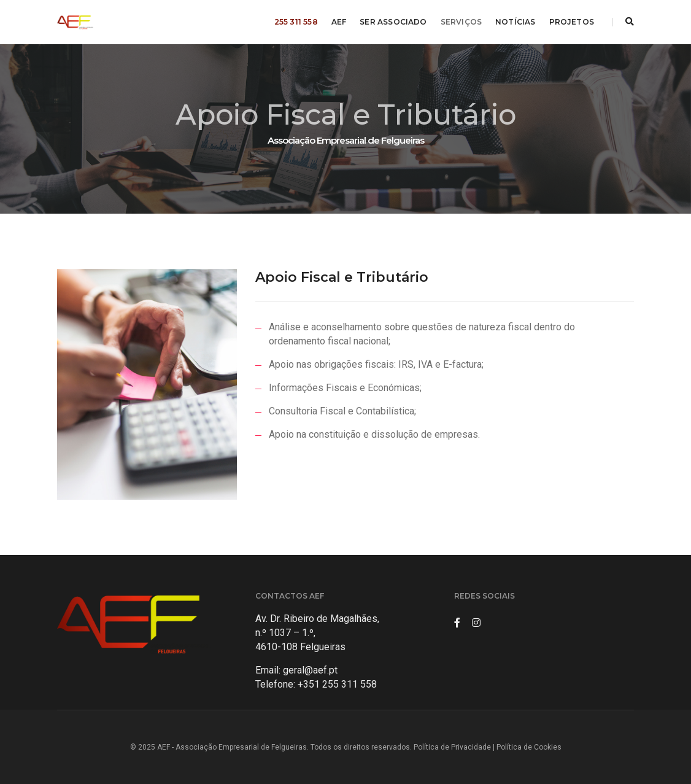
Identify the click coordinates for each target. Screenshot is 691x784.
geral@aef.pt (310, 670)
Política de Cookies (529, 747)
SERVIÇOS (461, 22)
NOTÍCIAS (515, 22)
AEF (339, 22)
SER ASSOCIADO (393, 22)
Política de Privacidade (452, 747)
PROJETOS (572, 22)
